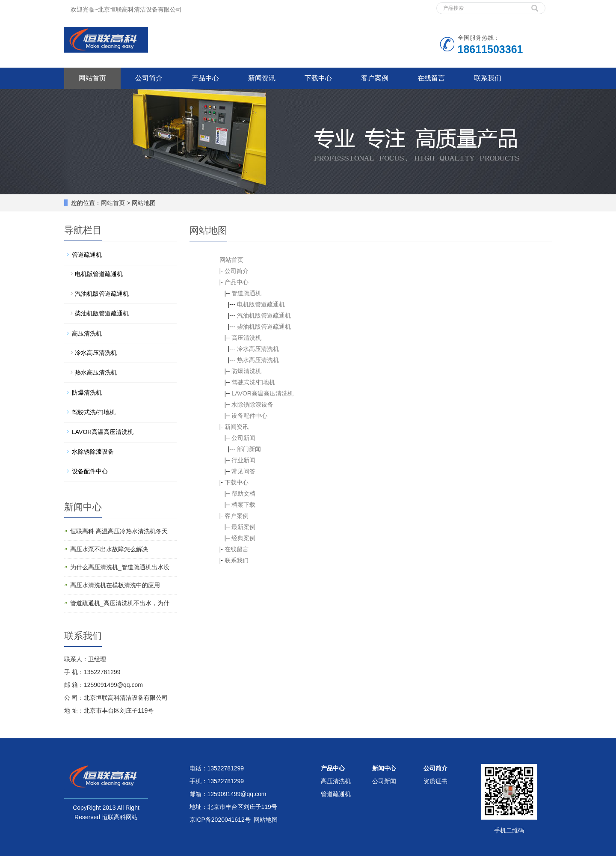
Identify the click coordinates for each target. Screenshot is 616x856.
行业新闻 (243, 460)
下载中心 (318, 78)
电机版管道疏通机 (261, 304)
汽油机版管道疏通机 (264, 315)
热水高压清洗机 (258, 360)
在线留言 (431, 78)
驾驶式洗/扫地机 (253, 382)
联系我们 (488, 78)
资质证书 (435, 781)
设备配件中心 (249, 416)
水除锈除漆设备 (252, 404)
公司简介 (149, 78)
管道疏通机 (246, 293)
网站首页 (92, 78)
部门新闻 (249, 449)
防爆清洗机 (246, 371)
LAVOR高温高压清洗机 (262, 393)
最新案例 (243, 527)
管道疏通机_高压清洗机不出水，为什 (120, 603)
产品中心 (205, 78)
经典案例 (243, 538)
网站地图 (266, 820)
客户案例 (375, 78)
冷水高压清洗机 (258, 349)
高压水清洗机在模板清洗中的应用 (115, 585)
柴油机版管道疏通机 (264, 327)
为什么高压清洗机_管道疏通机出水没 (120, 567)
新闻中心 (384, 768)
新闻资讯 (262, 78)
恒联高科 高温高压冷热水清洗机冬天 (119, 531)
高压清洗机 (246, 338)
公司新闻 (243, 438)
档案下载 (243, 505)
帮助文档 (243, 493)
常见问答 (243, 471)
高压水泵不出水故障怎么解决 (109, 549)
